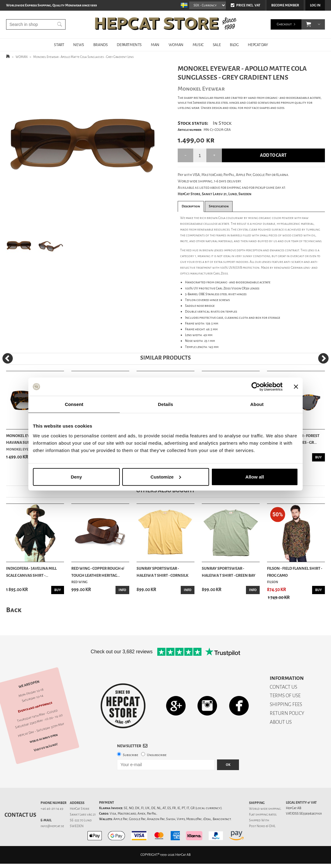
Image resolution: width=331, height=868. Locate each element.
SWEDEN (77, 826)
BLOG (234, 45)
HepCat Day (258, 45)
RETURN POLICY (287, 713)
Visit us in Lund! (46, 747)
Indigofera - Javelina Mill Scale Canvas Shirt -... (31, 572)
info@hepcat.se (52, 826)
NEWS (78, 45)
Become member (285, 5)
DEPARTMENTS (129, 45)
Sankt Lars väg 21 (83, 814)
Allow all (255, 477)
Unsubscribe (157, 755)
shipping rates (266, 814)
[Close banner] (296, 387)
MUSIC (198, 45)
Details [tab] (165, 404)
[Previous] (8, 358)
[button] (309, 24)
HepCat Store (80, 809)
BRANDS (101, 45)
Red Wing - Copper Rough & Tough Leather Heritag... (98, 572)
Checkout (284, 24)
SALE (217, 45)
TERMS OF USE (285, 696)
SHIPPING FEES (286, 704)
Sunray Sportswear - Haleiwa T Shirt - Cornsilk (162, 572)
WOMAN (176, 45)
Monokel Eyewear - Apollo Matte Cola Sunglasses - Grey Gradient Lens (84, 57)
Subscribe (130, 755)
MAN (155, 45)
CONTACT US (283, 687)
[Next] (323, 358)
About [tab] (257, 404)
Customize (166, 477)
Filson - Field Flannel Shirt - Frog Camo (295, 572)
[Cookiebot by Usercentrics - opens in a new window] (256, 387)
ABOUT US (281, 722)
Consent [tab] (74, 404)
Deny (76, 477)
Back (14, 610)
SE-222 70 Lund (81, 820)
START (59, 45)
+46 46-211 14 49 (52, 809)
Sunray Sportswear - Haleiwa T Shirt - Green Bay (229, 572)
